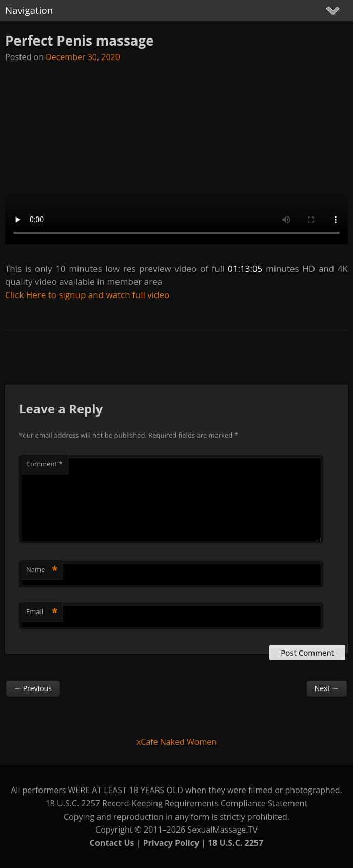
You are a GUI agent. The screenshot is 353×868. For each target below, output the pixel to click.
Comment (44, 464)
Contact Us (112, 843)
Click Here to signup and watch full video (87, 295)
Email (42, 611)
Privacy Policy (171, 843)
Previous (33, 688)
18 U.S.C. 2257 (236, 843)
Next (327, 688)
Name (42, 569)
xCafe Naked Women (176, 742)
